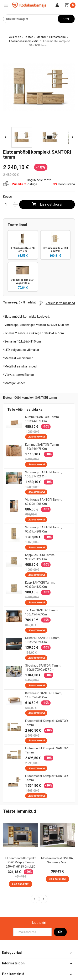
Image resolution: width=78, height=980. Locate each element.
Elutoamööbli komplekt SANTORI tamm (47, 723)
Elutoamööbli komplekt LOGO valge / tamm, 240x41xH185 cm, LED (21, 862)
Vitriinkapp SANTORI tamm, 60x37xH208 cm (44, 502)
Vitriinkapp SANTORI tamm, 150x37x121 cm (44, 474)
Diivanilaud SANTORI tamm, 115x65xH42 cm (44, 695)
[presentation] (35, 899)
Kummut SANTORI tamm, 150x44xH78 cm (42, 419)
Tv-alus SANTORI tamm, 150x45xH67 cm (42, 612)
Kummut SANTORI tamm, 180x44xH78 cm (42, 447)
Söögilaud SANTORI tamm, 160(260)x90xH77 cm (43, 668)
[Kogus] (8, 205)
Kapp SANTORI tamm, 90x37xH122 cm (40, 557)
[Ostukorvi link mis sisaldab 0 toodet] (70, 5)
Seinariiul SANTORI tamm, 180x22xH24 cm (43, 640)
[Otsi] (30, 19)
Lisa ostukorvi (47, 205)
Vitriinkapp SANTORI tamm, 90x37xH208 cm (44, 529)
